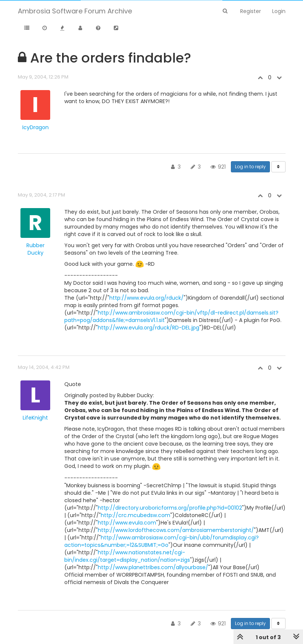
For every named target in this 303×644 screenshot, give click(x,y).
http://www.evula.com (127, 523)
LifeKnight (35, 418)
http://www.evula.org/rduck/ (146, 298)
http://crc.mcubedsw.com (136, 515)
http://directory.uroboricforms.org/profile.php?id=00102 (170, 508)
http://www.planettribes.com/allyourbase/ (153, 567)
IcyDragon (36, 127)
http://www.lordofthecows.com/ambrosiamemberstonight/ (176, 530)
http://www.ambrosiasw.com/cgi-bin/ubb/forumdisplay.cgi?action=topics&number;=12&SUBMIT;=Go (162, 541)
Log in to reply (250, 167)
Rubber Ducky (36, 249)
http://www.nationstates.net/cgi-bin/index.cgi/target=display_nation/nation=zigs (127, 556)
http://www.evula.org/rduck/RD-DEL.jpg (149, 328)
